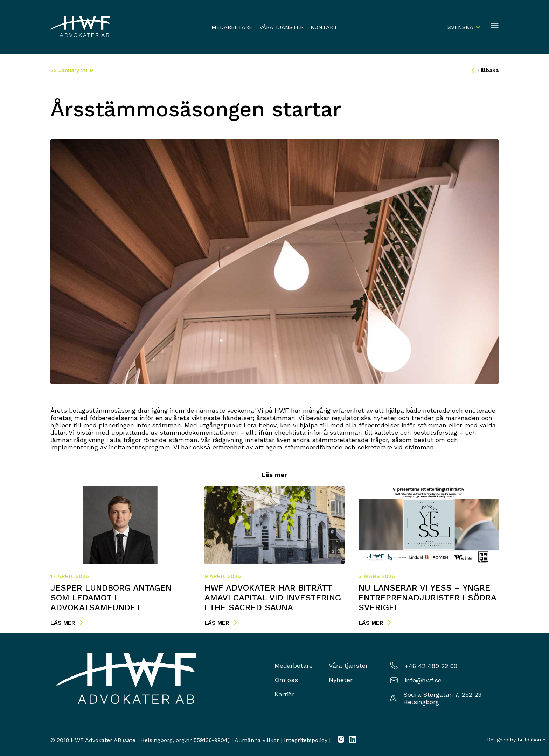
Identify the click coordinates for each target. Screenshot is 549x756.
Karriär (284, 694)
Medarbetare (232, 27)
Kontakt (324, 27)
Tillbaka (485, 70)
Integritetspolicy (306, 740)
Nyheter (341, 680)
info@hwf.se (423, 680)
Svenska (460, 27)
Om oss (286, 680)
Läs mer (67, 623)
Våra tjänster (282, 27)
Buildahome (531, 740)
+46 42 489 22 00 (431, 666)
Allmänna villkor (257, 740)
